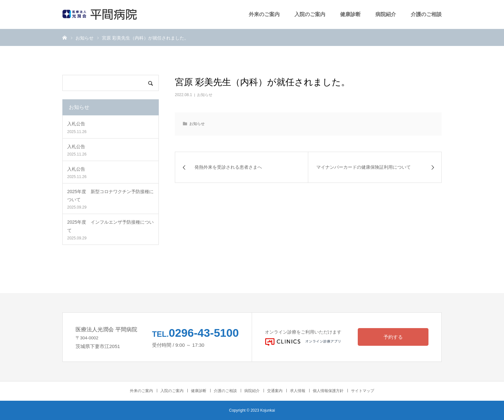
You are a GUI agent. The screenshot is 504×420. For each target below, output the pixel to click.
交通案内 (275, 391)
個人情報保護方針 (328, 391)
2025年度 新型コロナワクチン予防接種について (110, 196)
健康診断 (350, 14)
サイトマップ (363, 391)
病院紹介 (386, 14)
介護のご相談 (426, 14)
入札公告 (76, 124)
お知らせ (205, 95)
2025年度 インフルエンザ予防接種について (110, 226)
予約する (393, 337)
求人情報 (298, 391)
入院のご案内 (310, 14)
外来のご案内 (264, 14)
